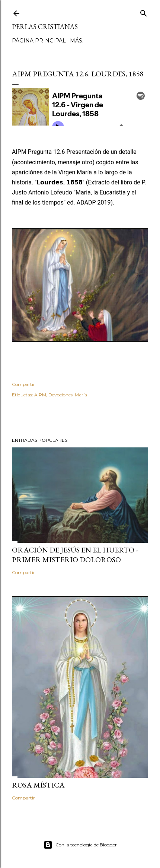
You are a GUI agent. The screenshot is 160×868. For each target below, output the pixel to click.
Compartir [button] (23, 384)
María (81, 395)
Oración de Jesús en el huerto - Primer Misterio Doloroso (75, 555)
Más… (78, 41)
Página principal (39, 41)
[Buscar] (144, 12)
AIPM (40, 395)
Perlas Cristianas (45, 27)
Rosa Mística (38, 785)
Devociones (60, 395)
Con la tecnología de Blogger (80, 845)
